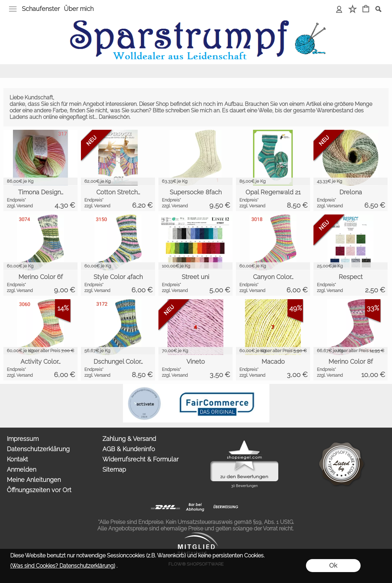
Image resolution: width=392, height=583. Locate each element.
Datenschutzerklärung (38, 449)
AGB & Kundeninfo (129, 449)
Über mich (79, 9)
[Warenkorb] (366, 9)
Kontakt (17, 459)
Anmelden (22, 469)
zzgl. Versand (20, 206)
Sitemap (114, 469)
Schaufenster (41, 9)
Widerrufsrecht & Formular (141, 459)
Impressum (23, 439)
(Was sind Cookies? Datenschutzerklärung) (63, 566)
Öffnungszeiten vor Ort (39, 490)
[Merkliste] (353, 9)
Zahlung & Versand (129, 439)
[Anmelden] (339, 9)
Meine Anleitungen (34, 480)
